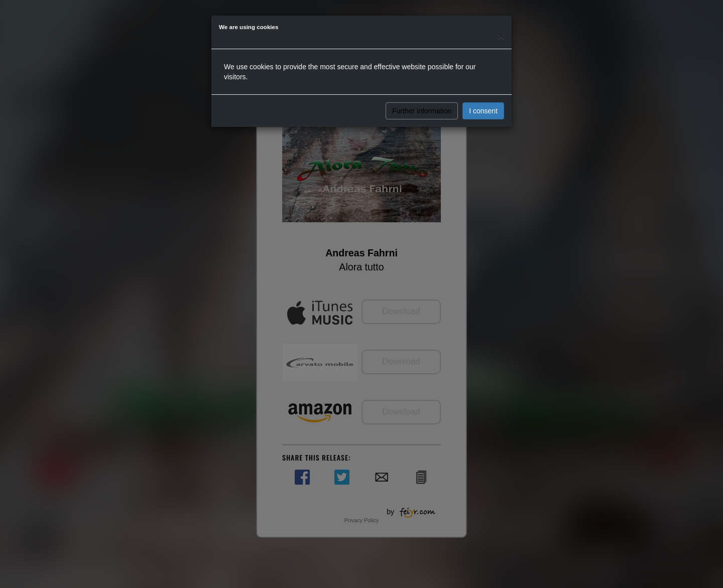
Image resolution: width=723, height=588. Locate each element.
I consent (483, 111)
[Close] (501, 36)
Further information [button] (422, 111)
